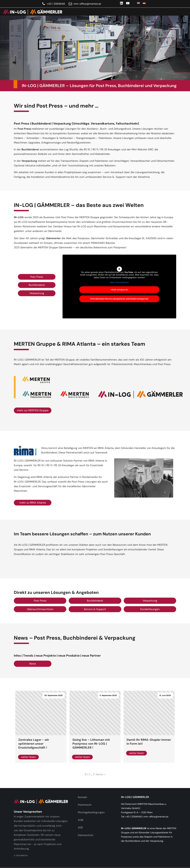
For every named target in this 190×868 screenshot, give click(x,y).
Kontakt (83, 797)
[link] (31, 12)
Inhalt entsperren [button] (119, 290)
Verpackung (37, 293)
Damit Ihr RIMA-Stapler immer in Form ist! (149, 742)
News (33, 664)
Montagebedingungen (91, 812)
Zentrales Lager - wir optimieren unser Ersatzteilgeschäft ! (34, 744)
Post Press (37, 277)
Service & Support (95, 609)
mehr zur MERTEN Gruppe (33, 410)
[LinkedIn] (121, 3)
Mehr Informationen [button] (119, 282)
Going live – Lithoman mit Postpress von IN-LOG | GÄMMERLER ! (91, 744)
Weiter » (100, 774)
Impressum (85, 805)
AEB (80, 827)
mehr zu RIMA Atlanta (33, 503)
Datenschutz (86, 835)
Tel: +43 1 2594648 (131, 817)
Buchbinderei (37, 285)
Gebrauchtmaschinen (40, 609)
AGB (81, 820)
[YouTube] (128, 3)
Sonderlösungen (150, 609)
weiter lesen (28, 757)
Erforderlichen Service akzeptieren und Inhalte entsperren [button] (119, 299)
